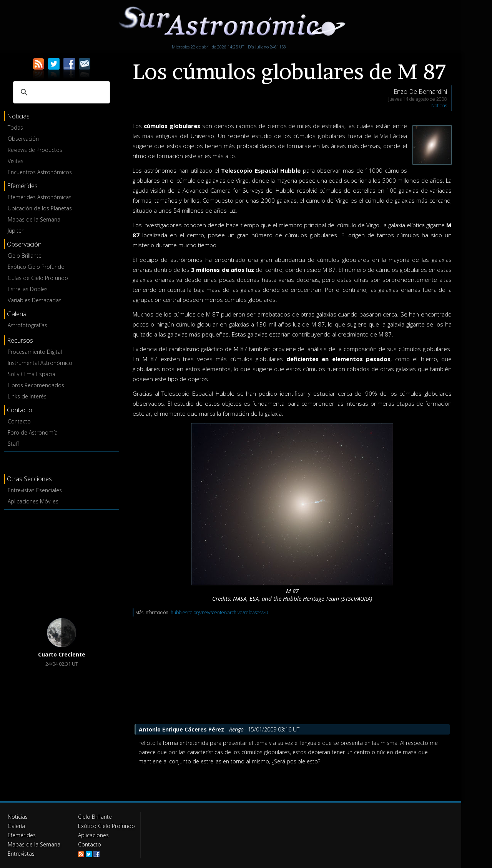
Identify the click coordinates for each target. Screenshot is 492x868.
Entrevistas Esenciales (35, 490)
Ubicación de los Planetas (40, 208)
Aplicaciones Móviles (33, 501)
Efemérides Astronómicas (40, 197)
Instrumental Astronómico (40, 363)
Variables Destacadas (35, 300)
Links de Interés (27, 396)
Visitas (16, 161)
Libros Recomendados (36, 385)
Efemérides (22, 835)
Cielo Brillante (25, 256)
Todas (15, 127)
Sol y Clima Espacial (32, 374)
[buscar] (60, 92)
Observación (23, 139)
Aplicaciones (93, 835)
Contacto (19, 421)
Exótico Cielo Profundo (36, 267)
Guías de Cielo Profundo (38, 278)
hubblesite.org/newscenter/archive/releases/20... (221, 612)
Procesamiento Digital (35, 352)
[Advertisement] (61, 560)
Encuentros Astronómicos (40, 172)
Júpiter (16, 231)
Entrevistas (21, 854)
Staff (13, 444)
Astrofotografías (27, 325)
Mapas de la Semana (34, 219)
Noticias (439, 106)
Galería (16, 826)
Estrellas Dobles (28, 289)
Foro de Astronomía (33, 432)
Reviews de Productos (35, 150)
